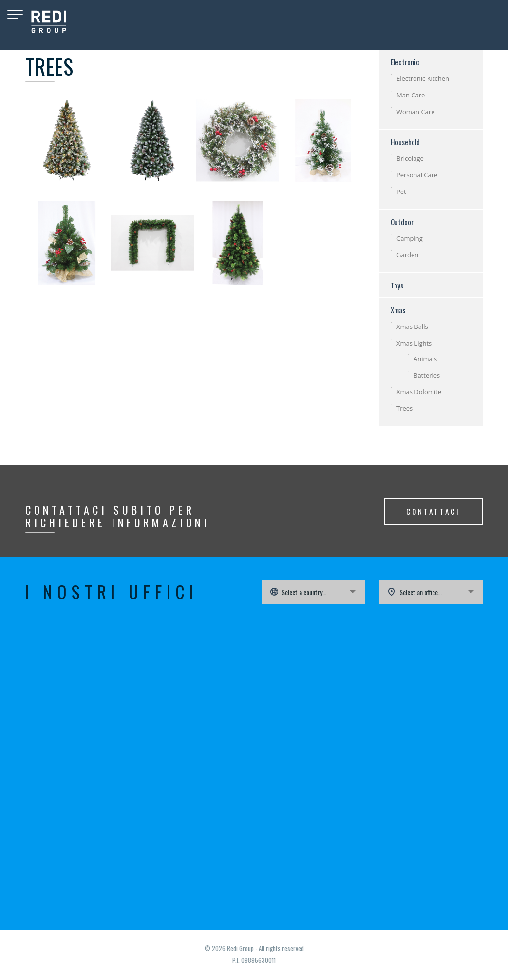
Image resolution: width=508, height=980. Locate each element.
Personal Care (417, 175)
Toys (397, 285)
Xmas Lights (414, 343)
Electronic (405, 62)
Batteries (427, 375)
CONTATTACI (433, 511)
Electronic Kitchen (423, 78)
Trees (405, 408)
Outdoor (402, 222)
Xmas (398, 310)
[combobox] (313, 592)
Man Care (411, 95)
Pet (401, 192)
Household (405, 142)
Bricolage (410, 158)
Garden (407, 255)
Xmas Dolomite (419, 392)
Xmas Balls (412, 327)
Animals (425, 359)
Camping (410, 238)
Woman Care (415, 112)
